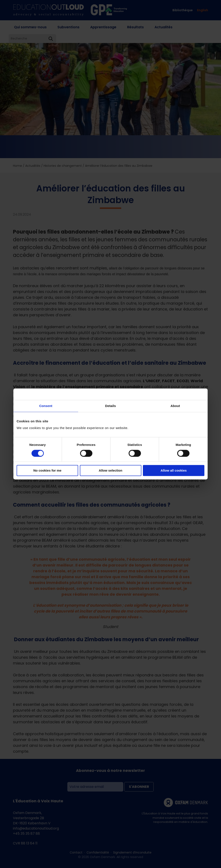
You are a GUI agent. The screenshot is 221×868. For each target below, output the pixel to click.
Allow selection (110, 471)
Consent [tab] (46, 406)
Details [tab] (110, 406)
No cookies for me (47, 471)
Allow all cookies (174, 471)
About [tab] (175, 406)
